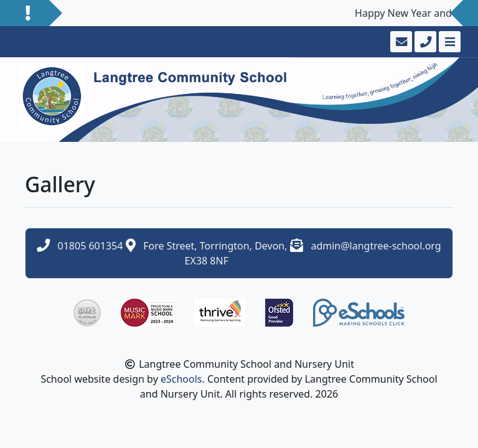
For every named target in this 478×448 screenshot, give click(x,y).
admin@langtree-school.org (376, 246)
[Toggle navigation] (448, 42)
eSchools (181, 379)
